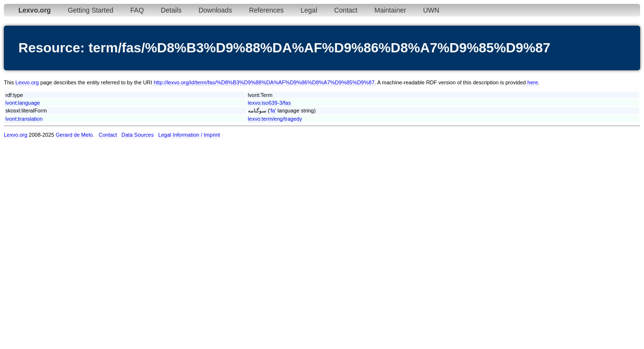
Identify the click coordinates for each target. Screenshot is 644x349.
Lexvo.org (27, 82)
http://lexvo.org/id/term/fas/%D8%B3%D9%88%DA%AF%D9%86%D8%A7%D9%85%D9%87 (264, 82)
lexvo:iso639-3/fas (269, 103)
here (533, 82)
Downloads (215, 10)
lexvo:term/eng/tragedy (275, 119)
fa (273, 111)
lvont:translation (24, 119)
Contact (346, 10)
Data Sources (138, 135)
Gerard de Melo (74, 135)
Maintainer (390, 10)
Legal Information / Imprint (189, 135)
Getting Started (91, 10)
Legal (309, 10)
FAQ (137, 10)
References (266, 10)
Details (171, 10)
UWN (431, 10)
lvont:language (23, 103)
